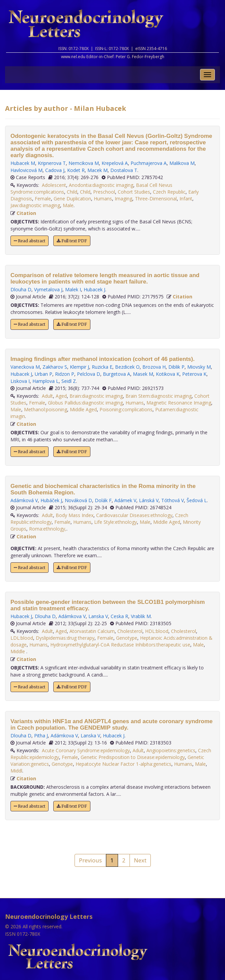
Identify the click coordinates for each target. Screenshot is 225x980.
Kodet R (76, 170)
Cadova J (55, 170)
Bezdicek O (127, 367)
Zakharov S (55, 367)
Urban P (44, 374)
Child (72, 192)
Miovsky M (199, 367)
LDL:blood (22, 638)
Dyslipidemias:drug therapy (65, 638)
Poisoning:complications (126, 409)
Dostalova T (124, 170)
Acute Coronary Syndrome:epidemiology (86, 750)
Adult (47, 396)
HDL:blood (157, 631)
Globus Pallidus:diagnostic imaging (85, 403)
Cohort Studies (134, 192)
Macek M (97, 170)
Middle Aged (83, 409)
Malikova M (182, 163)
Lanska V (98, 616)
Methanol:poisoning (46, 409)
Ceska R (119, 616)
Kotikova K (168, 374)
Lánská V (149, 500)
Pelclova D (89, 374)
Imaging (123, 199)
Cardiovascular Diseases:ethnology (134, 515)
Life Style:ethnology (116, 522)
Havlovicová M (26, 170)
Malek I (73, 289)
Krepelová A (115, 163)
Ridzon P (65, 374)
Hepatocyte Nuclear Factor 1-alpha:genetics (123, 764)
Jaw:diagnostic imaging (35, 205)
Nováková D (78, 500)
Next (140, 860)
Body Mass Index (75, 515)
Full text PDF (72, 241)
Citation (26, 213)
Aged (61, 396)
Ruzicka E (102, 367)
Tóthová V (173, 500)
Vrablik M (141, 616)
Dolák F (103, 500)
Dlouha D (21, 289)
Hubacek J (94, 289)
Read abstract (30, 241)
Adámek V (125, 500)
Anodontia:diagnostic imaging (101, 185)
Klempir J (79, 367)
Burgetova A (117, 374)
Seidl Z (69, 381)
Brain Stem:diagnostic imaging (159, 396)
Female (43, 199)
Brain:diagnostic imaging (96, 396)
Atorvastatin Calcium (92, 631)
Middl (16, 771)
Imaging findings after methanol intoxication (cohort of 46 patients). (103, 359)
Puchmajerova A (149, 163)
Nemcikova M (84, 163)
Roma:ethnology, (48, 529)
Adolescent (54, 185)
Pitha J (41, 736)
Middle (18, 651)
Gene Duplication (72, 199)
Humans (103, 199)
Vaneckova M (25, 367)
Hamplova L (46, 381)
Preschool (104, 192)
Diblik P (176, 367)
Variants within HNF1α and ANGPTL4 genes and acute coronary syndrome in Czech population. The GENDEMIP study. (111, 725)
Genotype (127, 638)
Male (68, 205)
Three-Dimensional (156, 199)
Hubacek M (23, 163)
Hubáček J (51, 500)
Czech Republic (169, 192)
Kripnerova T (52, 163)
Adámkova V (72, 616)
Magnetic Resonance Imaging (179, 403)
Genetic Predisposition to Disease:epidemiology (133, 757)
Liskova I (20, 381)
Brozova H (154, 367)
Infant (186, 199)
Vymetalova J (48, 289)
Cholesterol (130, 631)
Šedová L (197, 500)
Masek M (143, 374)
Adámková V (24, 500)
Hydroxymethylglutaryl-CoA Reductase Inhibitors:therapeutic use (120, 645)
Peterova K (194, 374)
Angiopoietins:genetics (171, 750)
